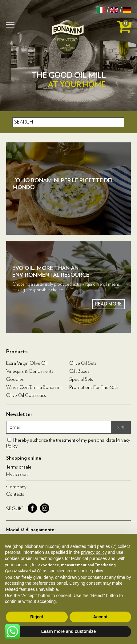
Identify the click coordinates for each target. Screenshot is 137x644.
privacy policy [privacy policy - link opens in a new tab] (94, 552)
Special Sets (81, 379)
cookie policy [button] (91, 571)
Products (17, 352)
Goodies (15, 379)
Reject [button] (37, 617)
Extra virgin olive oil (27, 363)
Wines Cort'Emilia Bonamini (34, 387)
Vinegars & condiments (30, 371)
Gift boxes (79, 371)
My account (18, 474)
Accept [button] (100, 617)
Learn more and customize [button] (68, 631)
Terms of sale (19, 467)
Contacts (15, 494)
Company (16, 487)
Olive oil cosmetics (26, 395)
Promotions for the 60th (94, 387)
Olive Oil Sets (83, 363)
